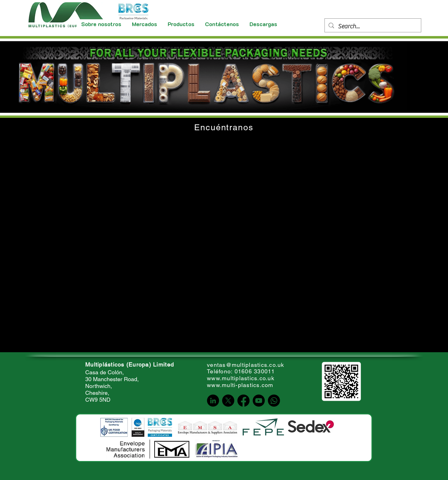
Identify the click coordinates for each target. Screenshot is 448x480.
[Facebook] (243, 401)
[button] (145, 24)
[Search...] (373, 26)
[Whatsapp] (274, 401)
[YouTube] (259, 401)
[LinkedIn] (213, 401)
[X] (228, 401)
